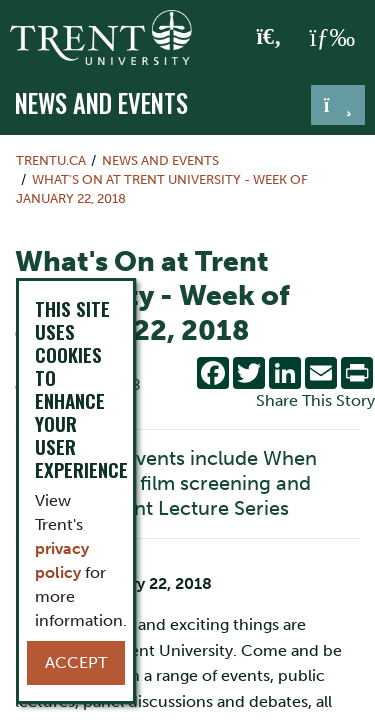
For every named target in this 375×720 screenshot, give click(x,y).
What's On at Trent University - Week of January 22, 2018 (162, 189)
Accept (76, 662)
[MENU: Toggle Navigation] (332, 38)
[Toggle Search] (269, 38)
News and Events (101, 103)
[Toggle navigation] (338, 105)
